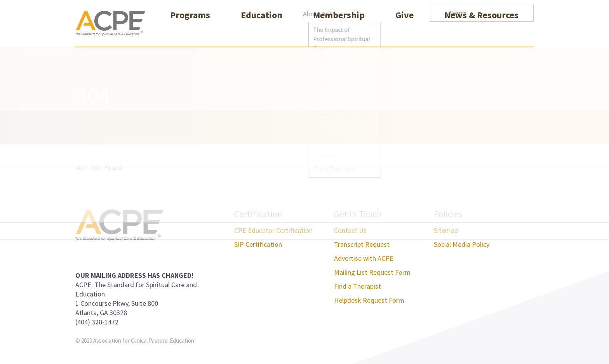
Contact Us (350, 230)
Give (405, 32)
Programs (190, 32)
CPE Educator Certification (273, 230)
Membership (339, 32)
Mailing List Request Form (372, 272)
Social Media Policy (462, 244)
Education (262, 32)
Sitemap (446, 230)
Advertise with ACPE (364, 258)
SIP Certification (258, 244)
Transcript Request (362, 244)
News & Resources (481, 32)
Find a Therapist (358, 286)
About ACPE (320, 14)
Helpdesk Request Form (369, 300)
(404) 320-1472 (97, 322)
